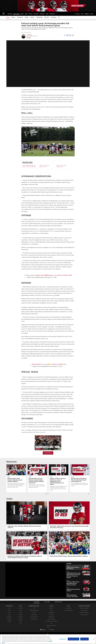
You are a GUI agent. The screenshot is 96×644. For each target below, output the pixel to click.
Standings (21, 619)
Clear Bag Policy (34, 615)
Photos (9, 612)
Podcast (9, 615)
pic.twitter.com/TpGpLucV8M (63, 275)
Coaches (21, 621)
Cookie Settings (62, 639)
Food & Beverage (34, 619)
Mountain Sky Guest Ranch (84, 612)
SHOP (68, 606)
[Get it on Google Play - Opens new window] (52, 630)
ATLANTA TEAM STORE (68, 610)
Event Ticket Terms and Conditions (51, 621)
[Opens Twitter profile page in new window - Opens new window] (27, 38)
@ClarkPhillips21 (37, 364)
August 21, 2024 (52, 277)
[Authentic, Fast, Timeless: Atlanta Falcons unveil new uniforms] (27, 516)
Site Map (9, 621)
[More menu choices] (57, 14)
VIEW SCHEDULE (48, 453)
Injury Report (21, 615)
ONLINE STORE (68, 608)
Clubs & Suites (51, 617)
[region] (48, 639)
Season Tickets (51, 612)
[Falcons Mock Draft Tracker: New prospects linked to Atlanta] (69, 545)
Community (9, 619)
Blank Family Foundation (84, 608)
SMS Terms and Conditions (51, 625)
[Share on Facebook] (65, 36)
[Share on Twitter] (67, 36)
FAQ (51, 623)
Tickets (51, 610)
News (9, 608)
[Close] (94, 639)
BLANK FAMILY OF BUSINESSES (84, 606)
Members (51, 608)
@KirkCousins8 (40, 275)
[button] (78, 567)
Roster (21, 610)
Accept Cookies (84, 639)
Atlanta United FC (84, 610)
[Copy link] (73, 35)
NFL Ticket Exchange (51, 619)
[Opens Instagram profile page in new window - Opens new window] (30, 38)
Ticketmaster (51, 615)
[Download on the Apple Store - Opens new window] (43, 630)
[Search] (75, 14)
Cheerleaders (9, 617)
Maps (34, 608)
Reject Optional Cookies (73, 639)
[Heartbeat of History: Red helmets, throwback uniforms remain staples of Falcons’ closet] (27, 546)
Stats (21, 612)
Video (9, 610)
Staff (21, 623)
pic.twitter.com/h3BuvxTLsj (58, 364)
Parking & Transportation (34, 610)
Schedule (21, 608)
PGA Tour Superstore (84, 615)
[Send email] (70, 36)
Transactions (21, 617)
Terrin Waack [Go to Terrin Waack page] (29, 35)
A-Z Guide (34, 612)
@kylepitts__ (51, 275)
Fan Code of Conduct (34, 617)
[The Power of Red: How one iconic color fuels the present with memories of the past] (69, 516)
